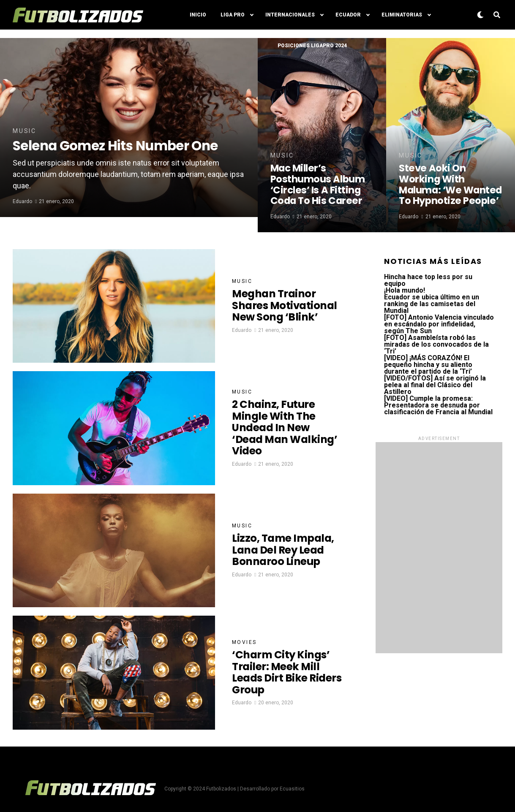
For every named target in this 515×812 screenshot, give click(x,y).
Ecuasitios (292, 789)
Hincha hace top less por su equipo (428, 280)
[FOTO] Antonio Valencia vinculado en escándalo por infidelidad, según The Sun (439, 324)
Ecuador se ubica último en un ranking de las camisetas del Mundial (432, 304)
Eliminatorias (402, 15)
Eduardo (22, 217)
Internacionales (290, 15)
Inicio (198, 15)
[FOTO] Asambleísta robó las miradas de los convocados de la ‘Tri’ (436, 344)
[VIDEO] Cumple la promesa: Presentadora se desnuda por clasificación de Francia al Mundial (438, 405)
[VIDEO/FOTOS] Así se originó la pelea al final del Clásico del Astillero (435, 385)
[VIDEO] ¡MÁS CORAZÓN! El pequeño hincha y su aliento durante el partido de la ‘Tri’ (428, 365)
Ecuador (348, 15)
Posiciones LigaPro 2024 (312, 46)
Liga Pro (233, 15)
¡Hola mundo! (405, 290)
